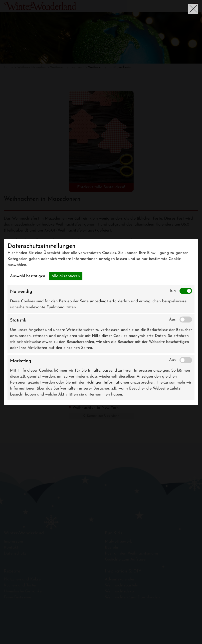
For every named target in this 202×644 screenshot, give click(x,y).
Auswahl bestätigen (28, 276)
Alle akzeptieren (66, 276)
